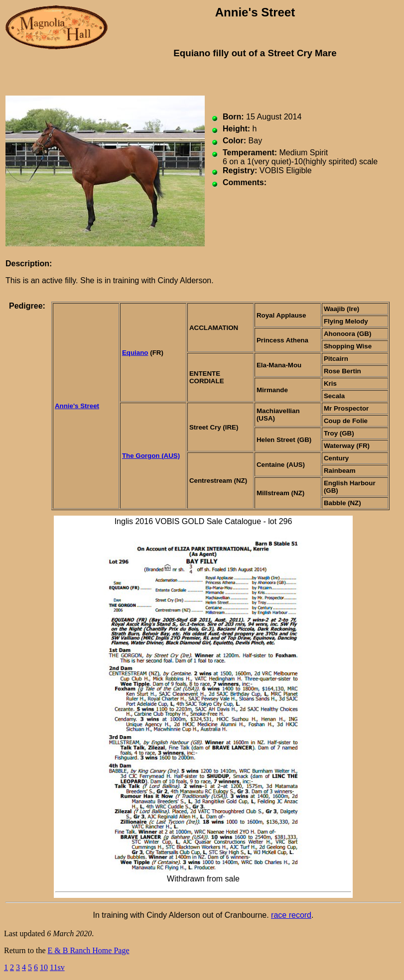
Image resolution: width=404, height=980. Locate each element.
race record (291, 915)
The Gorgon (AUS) (151, 456)
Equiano (135, 353)
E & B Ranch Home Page (89, 950)
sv (61, 967)
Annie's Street (77, 406)
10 (44, 967)
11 (54, 967)
